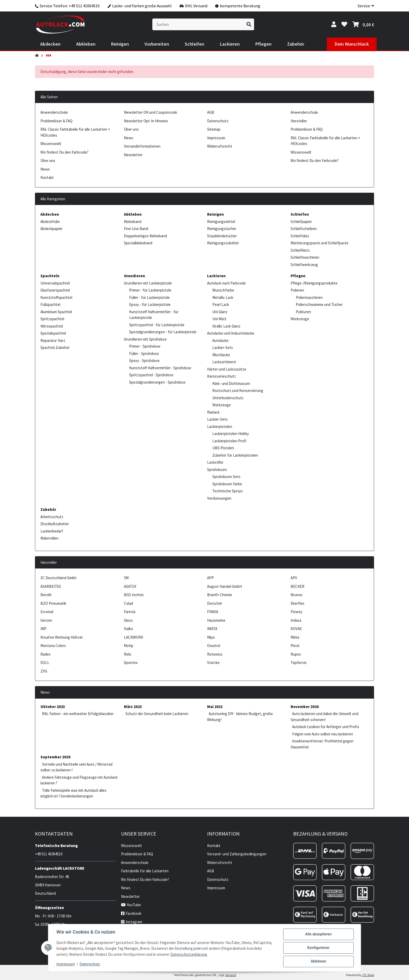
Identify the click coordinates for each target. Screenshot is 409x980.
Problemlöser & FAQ (56, 121)
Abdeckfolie (50, 222)
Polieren (297, 290)
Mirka (295, 637)
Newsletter (133, 155)
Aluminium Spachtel (56, 312)
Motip (129, 646)
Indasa (296, 620)
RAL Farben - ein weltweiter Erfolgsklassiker (78, 714)
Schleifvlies (300, 236)
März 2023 (133, 707)
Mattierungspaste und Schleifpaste (320, 243)
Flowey (296, 612)
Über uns (48, 161)
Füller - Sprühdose (144, 353)
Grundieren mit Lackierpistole (148, 283)
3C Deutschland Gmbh (58, 578)
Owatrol (214, 646)
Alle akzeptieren (318, 934)
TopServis (299, 663)
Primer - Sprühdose (145, 346)
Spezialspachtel (53, 333)
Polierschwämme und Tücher (319, 304)
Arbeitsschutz (52, 517)
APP (210, 578)
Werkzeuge (222, 405)
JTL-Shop (368, 975)
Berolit (46, 595)
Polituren (303, 312)
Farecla (130, 612)
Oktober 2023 (53, 707)
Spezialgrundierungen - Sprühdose (157, 382)
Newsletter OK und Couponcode (151, 112)
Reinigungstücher (222, 229)
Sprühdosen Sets (226, 477)
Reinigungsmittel (221, 222)
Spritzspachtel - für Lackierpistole (157, 325)
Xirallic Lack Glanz (226, 326)
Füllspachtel (50, 304)
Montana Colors (53, 646)
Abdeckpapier (52, 229)
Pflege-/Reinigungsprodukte (314, 283)
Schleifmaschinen (305, 257)
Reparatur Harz (53, 340)
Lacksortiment (224, 362)
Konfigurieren (318, 948)
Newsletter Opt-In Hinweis (146, 121)
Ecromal (47, 612)
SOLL (45, 663)
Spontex (131, 663)
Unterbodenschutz (228, 398)
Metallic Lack (223, 297)
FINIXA (213, 612)
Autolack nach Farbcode (226, 283)
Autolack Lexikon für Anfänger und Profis (326, 727)
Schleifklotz (300, 250)
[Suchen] (198, 24)
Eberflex (297, 603)
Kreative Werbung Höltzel (61, 637)
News (45, 169)
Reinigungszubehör (223, 243)
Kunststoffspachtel (56, 297)
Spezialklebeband (138, 243)
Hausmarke (216, 620)
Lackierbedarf (52, 531)
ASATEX (130, 586)
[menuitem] (50, 44)
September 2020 (55, 757)
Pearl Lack (221, 304)
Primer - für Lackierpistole (150, 290)
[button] (364, 6)
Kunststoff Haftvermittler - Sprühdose (160, 368)
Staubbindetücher (222, 236)
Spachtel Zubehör (55, 347)
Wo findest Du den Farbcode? (64, 152)
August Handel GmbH (224, 586)
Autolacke (220, 340)
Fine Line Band (136, 229)
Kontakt (47, 177)
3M (126, 578)
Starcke (213, 663)
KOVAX (296, 629)
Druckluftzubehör (55, 524)
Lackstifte (215, 462)
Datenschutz (90, 964)
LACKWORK (134, 637)
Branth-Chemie (220, 595)
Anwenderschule (54, 112)
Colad (128, 603)
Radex (46, 654)
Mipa (211, 637)
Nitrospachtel (52, 326)
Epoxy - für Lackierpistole (150, 304)
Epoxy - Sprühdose (144, 361)
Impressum (66, 964)
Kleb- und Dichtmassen (231, 383)
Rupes (296, 654)
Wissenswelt (51, 144)
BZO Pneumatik (53, 603)
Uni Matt (219, 319)
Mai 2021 (215, 707)
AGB (211, 112)
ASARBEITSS (51, 586)
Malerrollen (49, 538)
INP (43, 629)
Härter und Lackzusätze (227, 369)
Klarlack (213, 412)
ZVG (44, 671)
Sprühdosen (217, 470)
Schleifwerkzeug (304, 265)
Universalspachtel (55, 283)
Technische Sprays (228, 491)
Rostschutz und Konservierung (238, 391)
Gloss (128, 620)
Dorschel (214, 603)
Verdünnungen (219, 498)
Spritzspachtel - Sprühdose (151, 375)
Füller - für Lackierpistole (149, 297)
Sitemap (214, 129)
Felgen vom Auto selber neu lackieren (323, 734)
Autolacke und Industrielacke (231, 333)
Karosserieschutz (221, 376)
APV (294, 578)
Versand (231, 975)
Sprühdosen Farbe (227, 484)
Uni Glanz (220, 312)
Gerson (46, 620)
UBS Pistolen (223, 448)
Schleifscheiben (304, 229)
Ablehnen (318, 961)
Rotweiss (215, 654)
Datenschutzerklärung (189, 954)
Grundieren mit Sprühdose (145, 339)
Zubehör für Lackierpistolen (235, 455)
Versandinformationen (142, 146)
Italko (128, 629)
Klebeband (133, 222)
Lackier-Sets (223, 347)
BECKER (297, 586)
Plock (295, 646)
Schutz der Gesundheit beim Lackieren (157, 714)
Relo (128, 654)
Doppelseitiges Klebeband (145, 236)
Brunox (297, 595)
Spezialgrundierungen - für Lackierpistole (163, 332)
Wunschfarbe (223, 290)
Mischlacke (221, 355)
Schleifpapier (301, 222)
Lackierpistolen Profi (229, 441)
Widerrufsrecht (220, 146)
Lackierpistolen (220, 427)
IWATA (212, 629)
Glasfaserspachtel (55, 290)
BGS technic (134, 595)
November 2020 (305, 707)
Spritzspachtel (52, 319)
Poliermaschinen (309, 297)
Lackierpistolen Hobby (231, 434)
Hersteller (299, 121)
